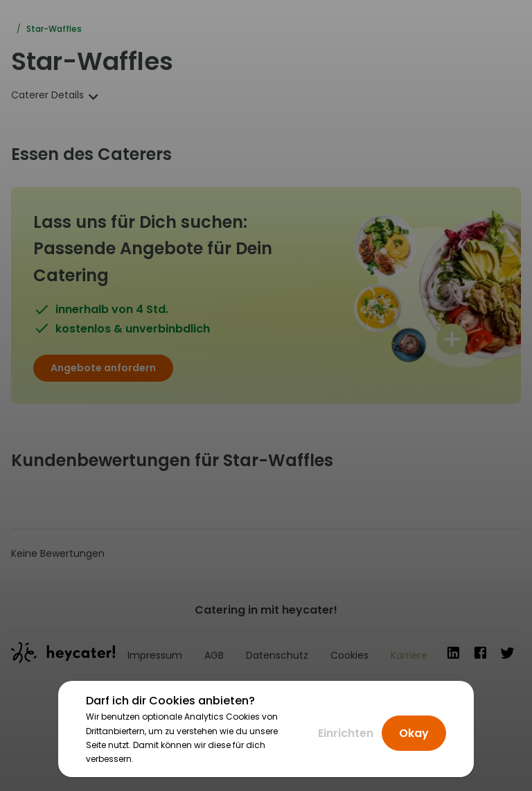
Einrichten (346, 733)
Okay (414, 733)
